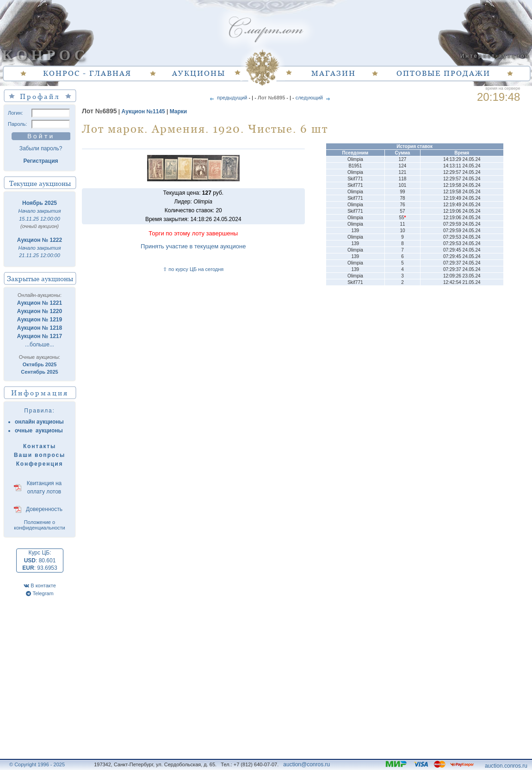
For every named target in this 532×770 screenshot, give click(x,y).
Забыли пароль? (41, 148)
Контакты (40, 446)
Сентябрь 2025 (39, 372)
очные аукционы (39, 431)
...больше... (40, 345)
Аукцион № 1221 (40, 303)
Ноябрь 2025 (40, 203)
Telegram (40, 593)
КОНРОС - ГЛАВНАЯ (87, 73)
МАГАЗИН (334, 73)
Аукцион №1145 (143, 111)
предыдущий (228, 98)
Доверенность (44, 509)
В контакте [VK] (40, 585)
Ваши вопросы (40, 455)
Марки (179, 111)
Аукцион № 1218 (40, 328)
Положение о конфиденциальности (40, 525)
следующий (314, 98)
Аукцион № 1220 (40, 311)
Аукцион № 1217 (40, 336)
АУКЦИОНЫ (199, 73)
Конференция (40, 464)
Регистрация (40, 161)
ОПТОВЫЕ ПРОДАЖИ (443, 73)
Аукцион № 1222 (40, 240)
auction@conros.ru (306, 764)
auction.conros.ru (506, 766)
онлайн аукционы (39, 422)
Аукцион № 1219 (40, 320)
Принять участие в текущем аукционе (193, 246)
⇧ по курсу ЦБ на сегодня (193, 269)
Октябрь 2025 (40, 364)
